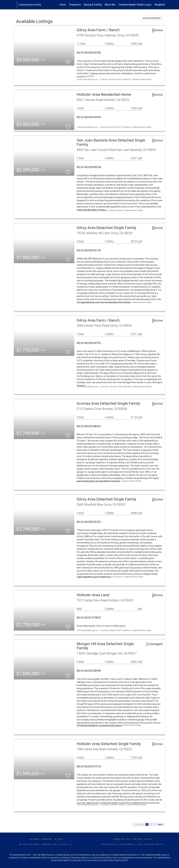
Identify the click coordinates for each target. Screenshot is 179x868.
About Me (110, 5)
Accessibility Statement (118, 844)
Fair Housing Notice (151, 844)
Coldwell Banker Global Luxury (135, 5)
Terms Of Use (121, 839)
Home (63, 5)
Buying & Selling (93, 5)
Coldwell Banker (41, 839)
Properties (75, 5)
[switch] (68, 61)
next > (161, 824)
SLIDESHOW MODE (152, 18)
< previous (139, 824)
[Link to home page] (15, 5)
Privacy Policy (143, 839)
